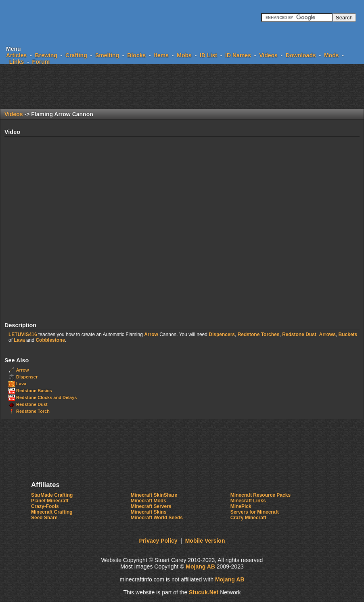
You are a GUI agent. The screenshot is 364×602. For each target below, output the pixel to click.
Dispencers (222, 334)
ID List (208, 55)
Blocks (136, 55)
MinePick (241, 506)
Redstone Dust (299, 334)
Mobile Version (205, 541)
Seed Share (44, 518)
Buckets (348, 334)
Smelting (107, 55)
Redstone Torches (259, 334)
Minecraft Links (248, 501)
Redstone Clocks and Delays (46, 397)
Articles (16, 55)
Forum (41, 62)
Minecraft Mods (149, 501)
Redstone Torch (33, 411)
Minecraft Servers (151, 506)
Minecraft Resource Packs (260, 495)
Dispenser (27, 377)
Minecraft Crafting (52, 512)
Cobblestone (50, 340)
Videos (268, 55)
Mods (332, 55)
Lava (19, 340)
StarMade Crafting (52, 495)
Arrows (327, 334)
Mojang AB (200, 566)
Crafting (76, 55)
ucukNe (204, 592)
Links (17, 62)
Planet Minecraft (50, 501)
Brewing (46, 55)
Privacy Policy (158, 541)
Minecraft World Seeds (157, 518)
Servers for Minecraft (255, 512)
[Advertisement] (182, 86)
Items (161, 55)
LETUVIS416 (23, 334)
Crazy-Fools (45, 506)
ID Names (238, 55)
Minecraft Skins (149, 512)
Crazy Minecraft (248, 518)
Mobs (184, 55)
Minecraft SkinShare (154, 495)
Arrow (151, 334)
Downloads (301, 55)
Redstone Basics (34, 391)
